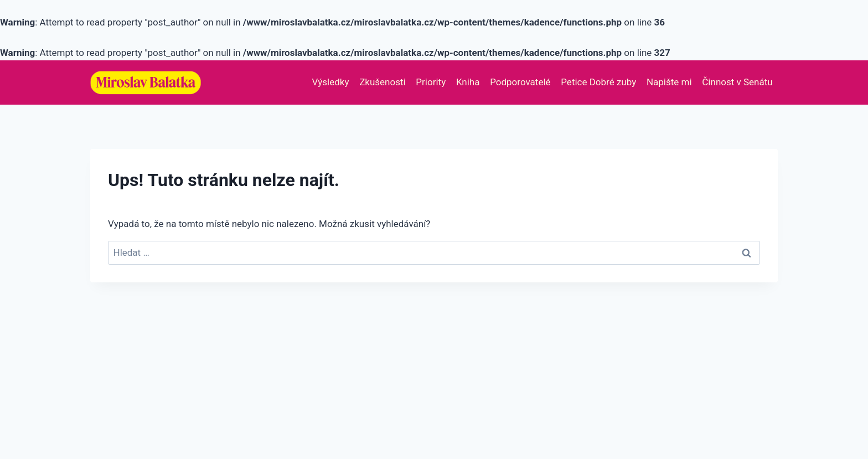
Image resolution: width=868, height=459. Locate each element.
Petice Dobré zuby (598, 82)
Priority (431, 82)
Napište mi (669, 82)
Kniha (468, 82)
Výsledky (331, 82)
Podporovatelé (520, 82)
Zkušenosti (383, 82)
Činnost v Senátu (737, 82)
